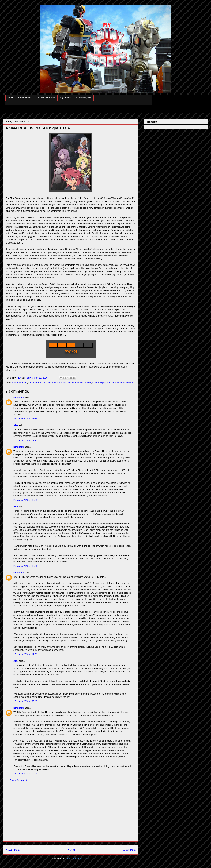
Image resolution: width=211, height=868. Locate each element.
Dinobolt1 (19, 397)
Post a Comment (18, 780)
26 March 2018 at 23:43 (25, 701)
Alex (16, 425)
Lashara (79, 383)
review (88, 383)
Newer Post (13, 850)
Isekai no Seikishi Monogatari (43, 383)
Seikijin (115, 383)
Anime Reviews (25, 97)
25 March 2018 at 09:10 (25, 440)
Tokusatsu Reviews (46, 97)
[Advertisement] (71, 814)
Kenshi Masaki (67, 383)
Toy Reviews (66, 97)
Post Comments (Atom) (78, 859)
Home (11, 97)
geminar (23, 383)
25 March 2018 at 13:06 (25, 566)
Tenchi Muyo (127, 383)
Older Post (129, 850)
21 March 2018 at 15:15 (25, 419)
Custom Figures (84, 97)
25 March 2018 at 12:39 (25, 500)
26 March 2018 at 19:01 (25, 654)
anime (15, 383)
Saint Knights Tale (101, 383)
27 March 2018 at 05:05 (25, 774)
